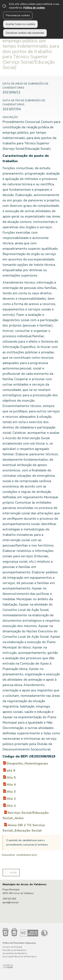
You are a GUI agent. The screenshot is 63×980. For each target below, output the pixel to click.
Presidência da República (14, 950)
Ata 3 (11, 792)
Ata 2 (11, 799)
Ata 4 (11, 785)
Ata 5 (11, 778)
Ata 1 (11, 806)
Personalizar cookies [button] (18, 15)
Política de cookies (34, 8)
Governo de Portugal (12, 947)
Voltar (13, 873)
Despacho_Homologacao (27, 763)
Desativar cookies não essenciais (25, 33)
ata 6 (11, 770)
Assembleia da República (15, 953)
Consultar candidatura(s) (19, 855)
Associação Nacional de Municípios (20, 957)
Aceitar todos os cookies (20, 24)
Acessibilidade (25, 932)
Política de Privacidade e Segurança (19, 943)
